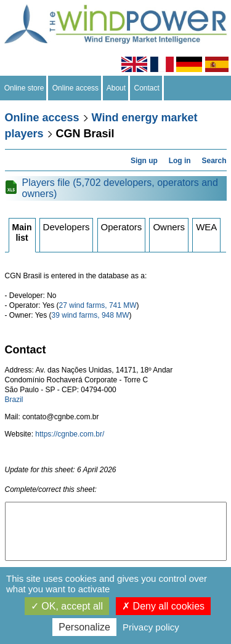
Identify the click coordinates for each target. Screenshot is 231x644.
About (116, 88)
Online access (75, 88)
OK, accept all (67, 606)
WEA (206, 227)
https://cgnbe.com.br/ (70, 434)
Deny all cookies (163, 606)
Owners (169, 227)
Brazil (14, 400)
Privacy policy (151, 627)
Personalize (84, 627)
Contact (147, 88)
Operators (122, 227)
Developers (67, 227)
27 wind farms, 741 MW (98, 305)
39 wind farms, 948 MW (91, 315)
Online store (24, 88)
